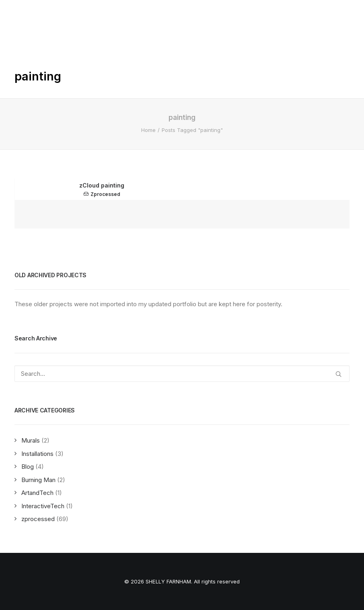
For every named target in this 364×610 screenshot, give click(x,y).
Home (148, 130)
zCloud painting (102, 185)
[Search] (182, 374)
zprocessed (105, 194)
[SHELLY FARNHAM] (40, 14)
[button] (345, 14)
